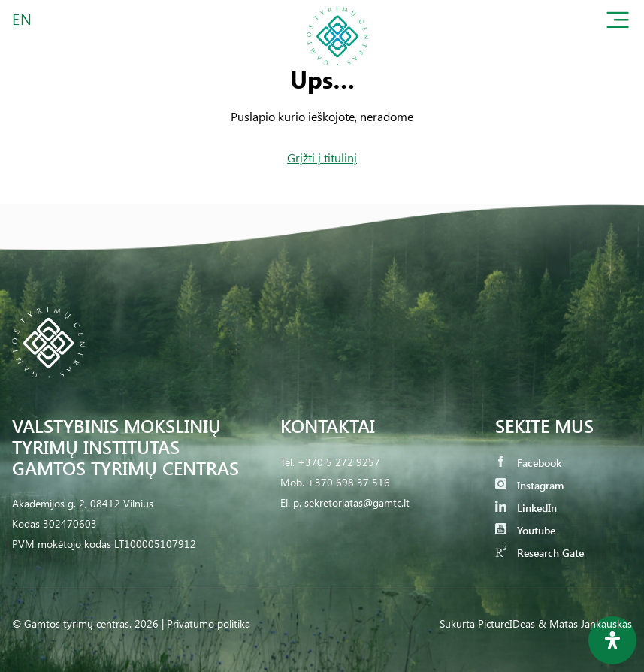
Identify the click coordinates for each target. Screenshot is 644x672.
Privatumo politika (209, 624)
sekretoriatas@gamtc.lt (357, 502)
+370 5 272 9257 (339, 462)
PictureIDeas (506, 624)
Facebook (528, 463)
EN (23, 18)
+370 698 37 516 (349, 482)
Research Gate (540, 553)
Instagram (529, 485)
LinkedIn (526, 508)
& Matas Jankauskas (585, 624)
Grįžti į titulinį (322, 157)
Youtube (525, 530)
